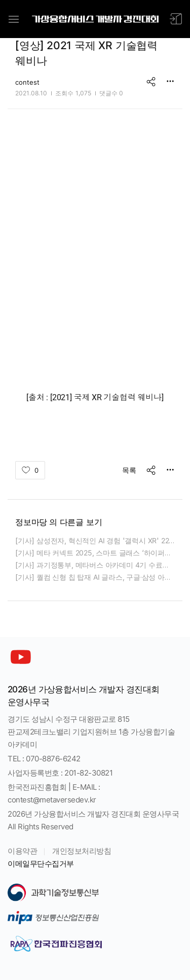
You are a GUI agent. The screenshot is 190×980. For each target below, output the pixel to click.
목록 (129, 470)
